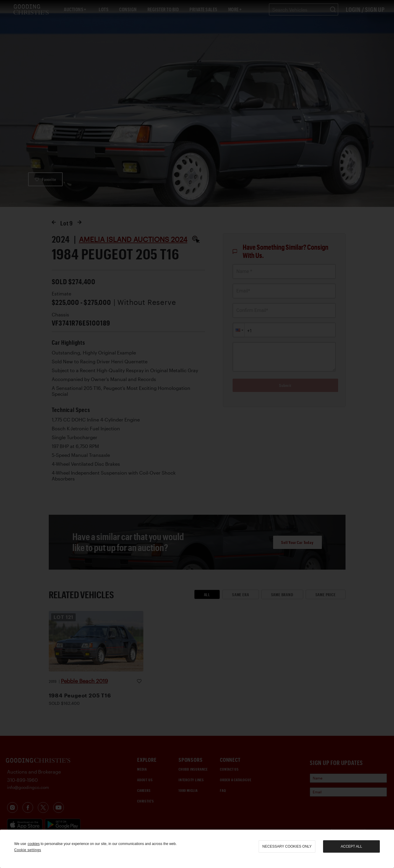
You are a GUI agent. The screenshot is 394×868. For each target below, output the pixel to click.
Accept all (351, 846)
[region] (197, 849)
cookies (34, 844)
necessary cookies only (287, 846)
